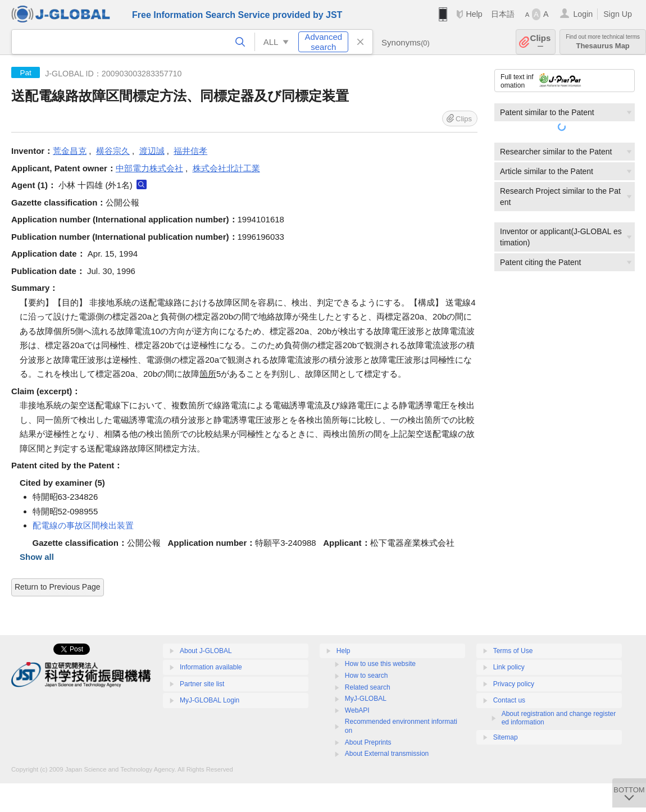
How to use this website (380, 664)
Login (583, 14)
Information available (211, 667)
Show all (37, 557)
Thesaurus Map (603, 42)
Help (474, 14)
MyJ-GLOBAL (366, 699)
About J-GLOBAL (206, 651)
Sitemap (506, 737)
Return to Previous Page (58, 587)
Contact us (509, 700)
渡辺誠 (152, 151)
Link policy (509, 667)
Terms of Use (513, 651)
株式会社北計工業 (226, 168)
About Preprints (368, 742)
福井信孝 (190, 151)
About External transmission (387, 754)
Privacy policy (514, 684)
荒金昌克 (70, 151)
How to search (367, 676)
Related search (368, 687)
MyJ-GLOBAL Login (210, 700)
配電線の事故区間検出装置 (83, 525)
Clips (541, 42)
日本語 (503, 14)
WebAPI (357, 710)
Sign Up (618, 14)
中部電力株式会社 (149, 168)
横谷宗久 (113, 151)
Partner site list (202, 684)
